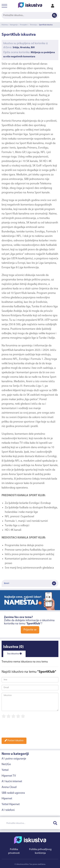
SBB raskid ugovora (13, 793)
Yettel (5, 770)
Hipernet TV (9, 776)
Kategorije (14, 25)
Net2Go (6, 764)
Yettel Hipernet (11, 804)
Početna (5, 25)
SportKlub (8, 95)
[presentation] (26, 729)
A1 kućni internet (12, 781)
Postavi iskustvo (14, 741)
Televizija (33, 25)
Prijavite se (30, 630)
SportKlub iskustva (46, 25)
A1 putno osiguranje (14, 759)
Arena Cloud (9, 787)
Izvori (30, 583)
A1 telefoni (8, 810)
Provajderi (24, 25)
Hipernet (7, 799)
